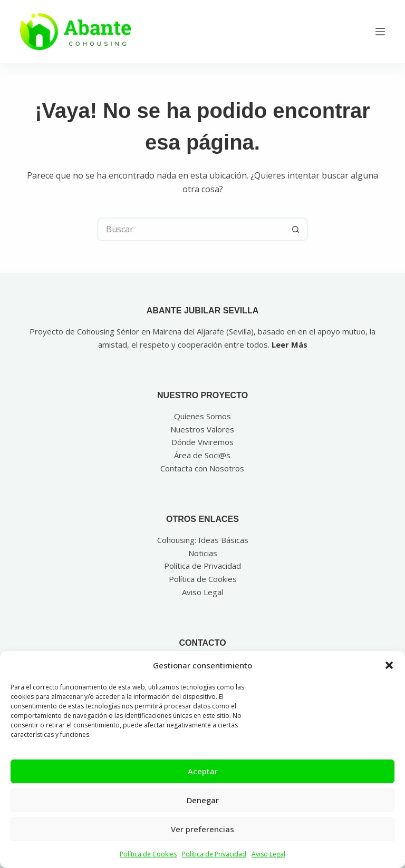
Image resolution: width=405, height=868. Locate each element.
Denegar (203, 800)
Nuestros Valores (202, 429)
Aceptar (203, 771)
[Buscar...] (191, 229)
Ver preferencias (202, 829)
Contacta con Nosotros (202, 468)
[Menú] (380, 32)
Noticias (203, 553)
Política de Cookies (148, 854)
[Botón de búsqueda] (296, 229)
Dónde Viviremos (202, 442)
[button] (389, 665)
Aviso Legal (268, 854)
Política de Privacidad (214, 854)
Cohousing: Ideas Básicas (203, 540)
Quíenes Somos (202, 416)
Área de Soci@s (202, 455)
